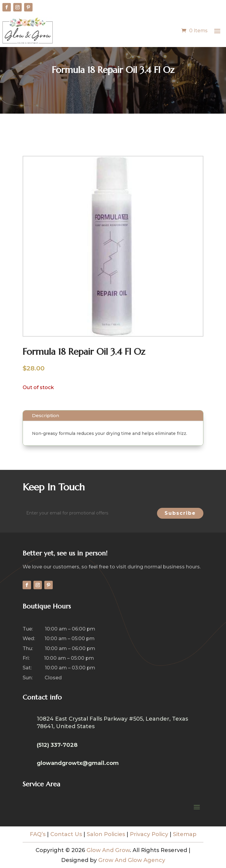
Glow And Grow (108, 850)
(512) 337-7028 (57, 745)
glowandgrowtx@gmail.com (78, 763)
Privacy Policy (149, 834)
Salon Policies (106, 834)
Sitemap (185, 834)
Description (46, 415)
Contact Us (66, 834)
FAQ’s (38, 834)
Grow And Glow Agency (132, 860)
